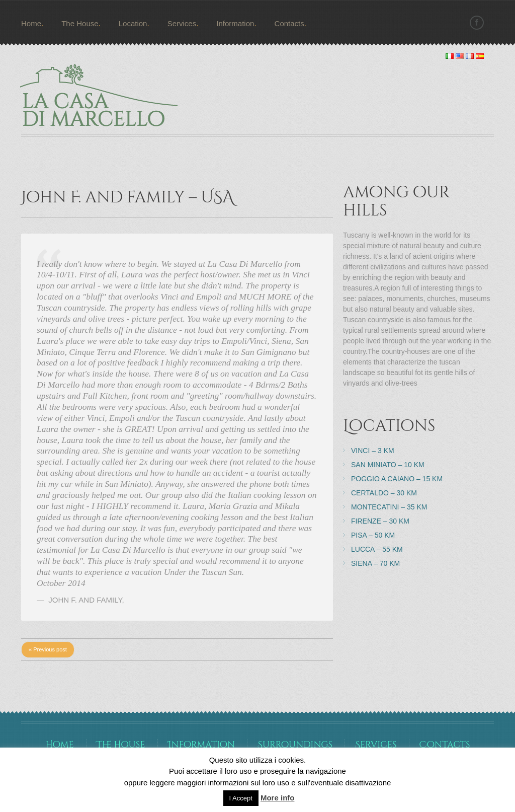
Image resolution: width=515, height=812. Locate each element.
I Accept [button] (241, 798)
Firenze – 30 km (380, 521)
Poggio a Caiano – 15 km (397, 479)
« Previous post (48, 649)
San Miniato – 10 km (388, 465)
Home (31, 23)
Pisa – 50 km (373, 535)
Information (235, 23)
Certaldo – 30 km (384, 493)
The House (80, 23)
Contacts (289, 23)
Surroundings (295, 745)
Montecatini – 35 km (389, 507)
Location (133, 23)
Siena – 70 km (375, 563)
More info (278, 798)
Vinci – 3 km (373, 451)
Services (182, 23)
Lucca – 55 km (377, 549)
